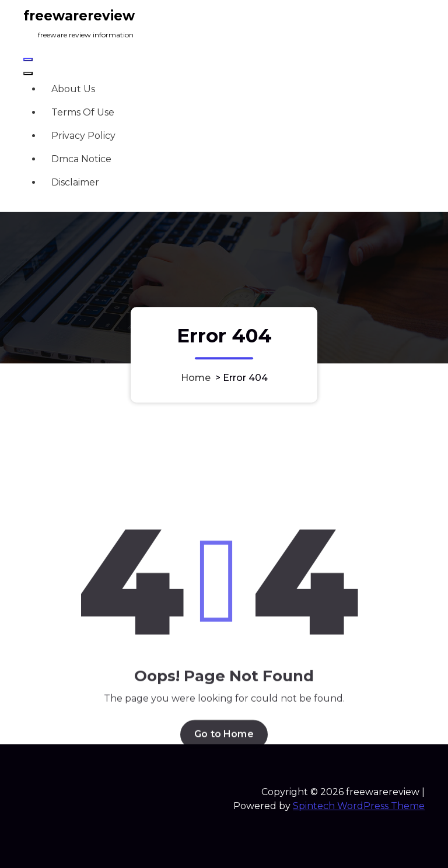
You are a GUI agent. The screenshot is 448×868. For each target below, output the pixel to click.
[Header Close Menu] (28, 73)
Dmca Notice (81, 159)
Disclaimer (75, 182)
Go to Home (224, 804)
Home (196, 378)
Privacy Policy (83, 136)
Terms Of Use (83, 112)
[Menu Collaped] (28, 60)
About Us (73, 89)
